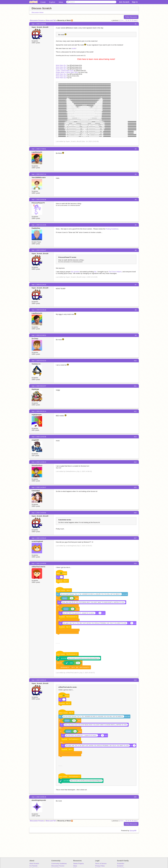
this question (75, 272)
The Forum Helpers (115, 272)
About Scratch (34, 864)
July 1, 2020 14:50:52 (39, 24)
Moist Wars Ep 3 (61, 69)
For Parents (33, 866)
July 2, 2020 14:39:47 (39, 487)
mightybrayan (37, 415)
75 (130, 20)
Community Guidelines (59, 864)
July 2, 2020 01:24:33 (39, 285)
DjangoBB (133, 831)
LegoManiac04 (37, 152)
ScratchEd (121, 864)
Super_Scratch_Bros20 (40, 27)
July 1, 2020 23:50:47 (39, 250)
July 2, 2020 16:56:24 (39, 680)
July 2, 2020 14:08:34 (39, 462)
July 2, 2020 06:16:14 (39, 411)
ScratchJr (120, 866)
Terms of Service (101, 864)
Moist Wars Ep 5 (61, 76)
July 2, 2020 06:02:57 (39, 386)
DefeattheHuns (37, 465)
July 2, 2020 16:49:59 (39, 563)
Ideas (61, 2)
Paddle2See (36, 228)
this (95, 272)
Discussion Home (38, 12)
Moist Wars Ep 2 (61, 67)
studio (74, 48)
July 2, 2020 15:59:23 (39, 538)
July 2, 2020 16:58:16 (39, 797)
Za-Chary (35, 339)
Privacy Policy (100, 866)
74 (128, 20)
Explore (52, 2)
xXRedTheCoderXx (38, 567)
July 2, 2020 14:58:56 (39, 513)
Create (43, 2)
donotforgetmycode (39, 800)
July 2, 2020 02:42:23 (39, 361)
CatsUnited (36, 491)
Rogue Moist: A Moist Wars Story (67, 72)
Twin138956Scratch (39, 177)
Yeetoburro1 (36, 364)
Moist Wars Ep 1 (61, 65)
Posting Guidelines (112, 229)
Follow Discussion (131, 17)
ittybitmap (35, 389)
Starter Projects (79, 864)
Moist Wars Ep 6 (61, 78)
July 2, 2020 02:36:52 (39, 335)
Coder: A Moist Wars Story (65, 71)
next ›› (136, 20)
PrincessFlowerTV (38, 203)
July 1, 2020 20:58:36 (39, 200)
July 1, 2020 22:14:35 (39, 225)
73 (126, 20)
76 (133, 20)
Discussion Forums (37, 20)
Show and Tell (51, 20)
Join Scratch (124, 2)
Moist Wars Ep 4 (61, 74)
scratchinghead (37, 541)
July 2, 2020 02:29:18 (39, 310)
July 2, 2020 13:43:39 (39, 437)
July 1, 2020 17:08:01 (39, 149)
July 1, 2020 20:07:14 (39, 174)
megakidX (35, 440)
